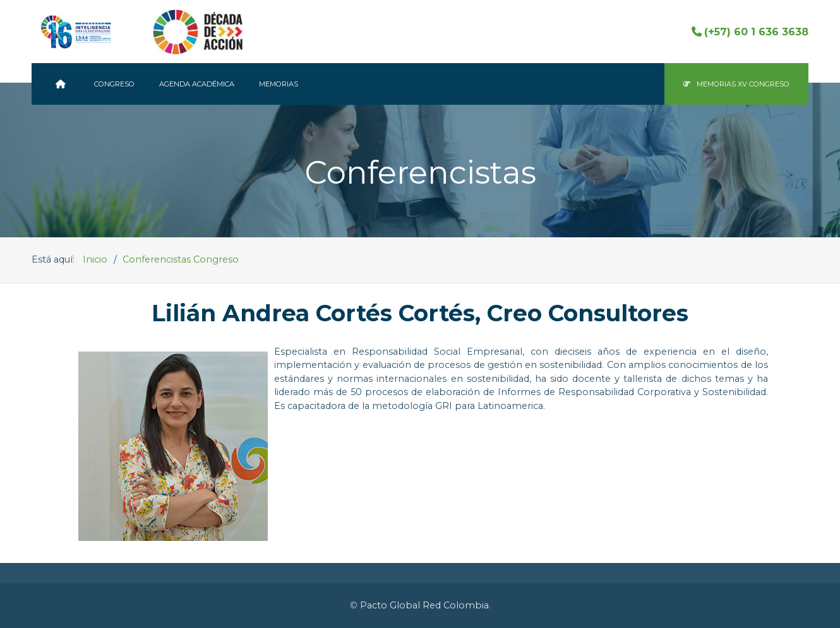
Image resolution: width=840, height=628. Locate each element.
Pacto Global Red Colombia (424, 605)
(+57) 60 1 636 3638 (750, 32)
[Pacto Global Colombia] (63, 84)
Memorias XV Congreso (736, 84)
